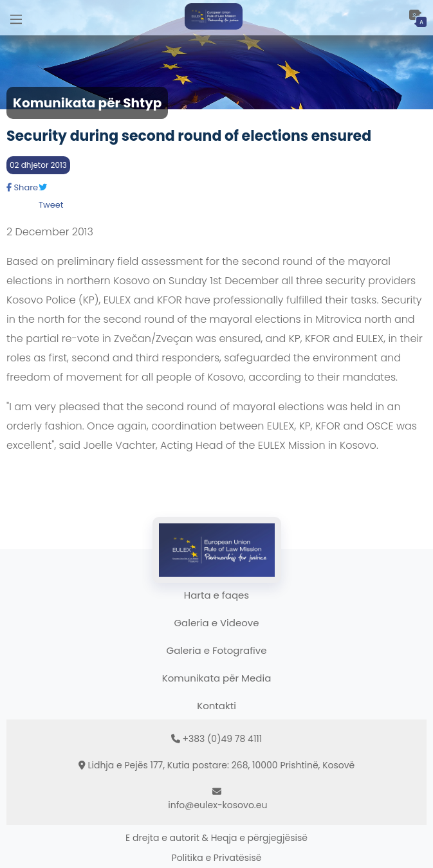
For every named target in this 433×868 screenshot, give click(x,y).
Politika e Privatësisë (217, 858)
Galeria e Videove (216, 623)
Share (22, 187)
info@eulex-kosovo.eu (217, 805)
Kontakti (217, 706)
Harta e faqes (217, 595)
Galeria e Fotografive (217, 650)
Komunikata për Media (217, 678)
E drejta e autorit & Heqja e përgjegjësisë (217, 838)
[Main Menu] (16, 18)
